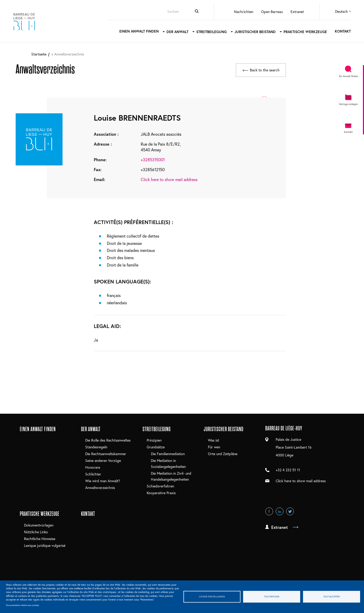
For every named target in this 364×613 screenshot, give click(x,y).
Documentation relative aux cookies (23, 605)
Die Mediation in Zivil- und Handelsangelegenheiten (171, 476)
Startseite (39, 54)
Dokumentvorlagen (39, 525)
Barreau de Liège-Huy (27, 21)
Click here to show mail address (169, 179)
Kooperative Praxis (161, 493)
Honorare (93, 467)
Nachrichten (241, 12)
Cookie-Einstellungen (212, 596)
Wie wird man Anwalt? (103, 481)
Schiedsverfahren (160, 486)
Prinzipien (154, 440)
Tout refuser (272, 596)
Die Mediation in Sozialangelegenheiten (168, 463)
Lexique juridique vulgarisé (45, 545)
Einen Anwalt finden (137, 31)
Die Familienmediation (168, 453)
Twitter (290, 511)
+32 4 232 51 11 (288, 470)
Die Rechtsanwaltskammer (106, 453)
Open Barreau (270, 12)
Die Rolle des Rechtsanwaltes (108, 440)
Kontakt (340, 31)
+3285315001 (153, 159)
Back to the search (264, 69)
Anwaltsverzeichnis (100, 488)
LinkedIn (280, 511)
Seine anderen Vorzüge (103, 460)
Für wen (214, 447)
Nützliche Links (36, 532)
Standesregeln (96, 447)
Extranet (295, 12)
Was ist (214, 440)
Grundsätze (156, 447)
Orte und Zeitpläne (223, 453)
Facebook (269, 511)
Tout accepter (332, 596)
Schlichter (93, 474)
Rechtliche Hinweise (40, 538)
